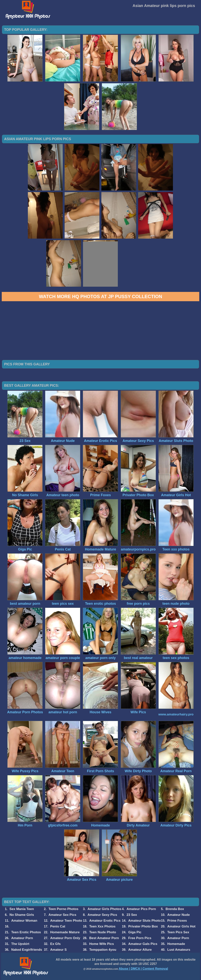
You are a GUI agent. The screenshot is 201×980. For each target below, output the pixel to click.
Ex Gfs (56, 944)
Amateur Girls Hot (181, 926)
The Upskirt (20, 944)
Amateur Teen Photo (66, 921)
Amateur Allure (140, 950)
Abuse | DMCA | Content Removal (143, 969)
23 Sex (132, 915)
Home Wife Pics (101, 944)
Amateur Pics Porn (141, 909)
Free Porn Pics (140, 938)
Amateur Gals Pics (143, 944)
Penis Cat (58, 926)
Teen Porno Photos (64, 909)
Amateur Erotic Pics (105, 921)
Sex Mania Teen (22, 909)
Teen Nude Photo (103, 932)
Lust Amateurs (179, 950)
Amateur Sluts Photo (145, 921)
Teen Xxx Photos (102, 926)
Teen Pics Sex (178, 932)
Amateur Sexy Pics (102, 915)
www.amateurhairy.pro (176, 714)
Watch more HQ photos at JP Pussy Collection (100, 296)
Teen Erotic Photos (26, 932)
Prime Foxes (177, 921)
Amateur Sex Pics (62, 915)
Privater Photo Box (143, 926)
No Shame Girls (22, 915)
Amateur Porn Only (65, 938)
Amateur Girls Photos (104, 909)
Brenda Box (175, 909)
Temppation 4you (103, 950)
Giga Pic (135, 932)
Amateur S (59, 950)
